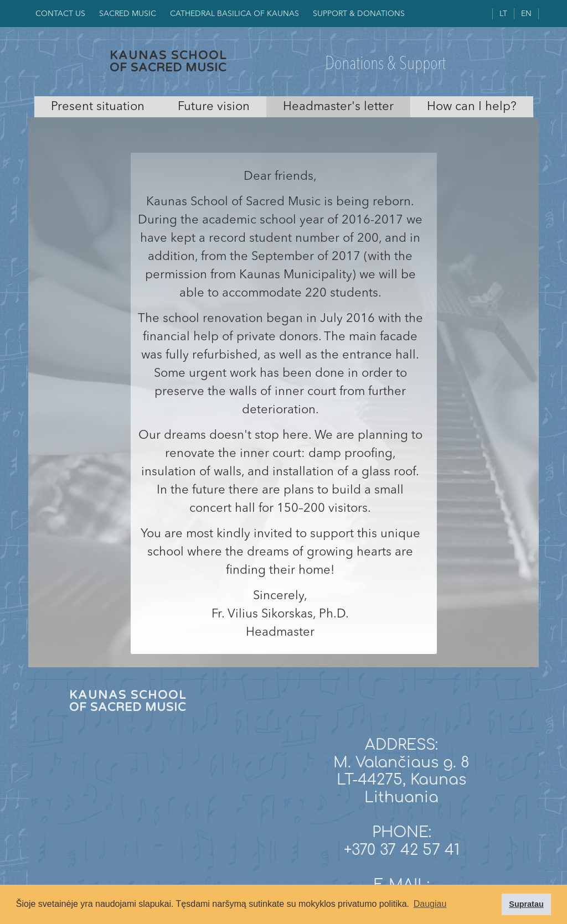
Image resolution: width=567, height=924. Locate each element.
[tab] (98, 107)
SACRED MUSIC (128, 14)
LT (503, 14)
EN (526, 14)
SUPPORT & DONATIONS (359, 14)
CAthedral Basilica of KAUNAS (234, 14)
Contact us (60, 14)
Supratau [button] (526, 904)
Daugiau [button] (430, 904)
